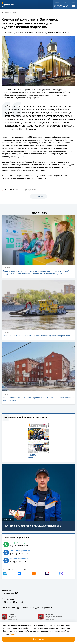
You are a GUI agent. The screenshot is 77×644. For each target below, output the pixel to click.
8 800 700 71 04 (61, 6)
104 (17, 593)
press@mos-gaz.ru (20, 554)
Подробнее (15, 634)
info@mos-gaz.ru (19, 562)
